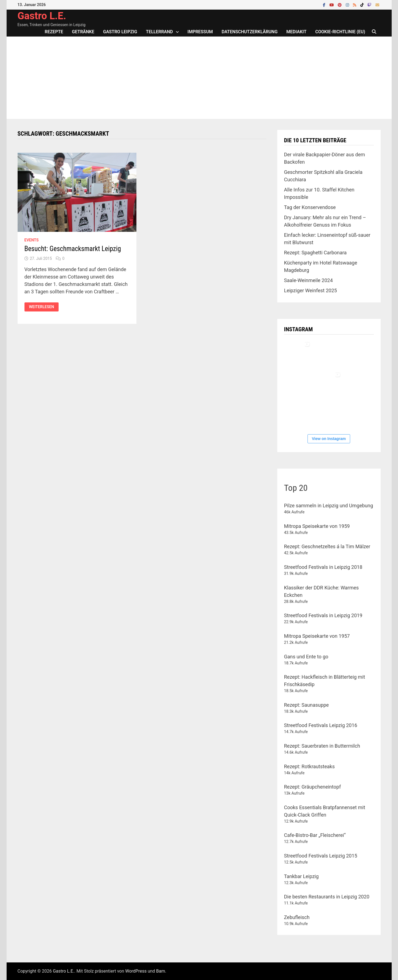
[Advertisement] (199, 78)
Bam (161, 971)
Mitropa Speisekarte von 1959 (317, 526)
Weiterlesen (44, 307)
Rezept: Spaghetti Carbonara (315, 253)
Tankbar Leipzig (301, 876)
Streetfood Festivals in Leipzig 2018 (323, 567)
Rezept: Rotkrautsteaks (309, 766)
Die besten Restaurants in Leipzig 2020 (327, 897)
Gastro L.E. (42, 16)
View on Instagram (329, 439)
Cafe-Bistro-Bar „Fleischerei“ (315, 835)
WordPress (136, 971)
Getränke (83, 32)
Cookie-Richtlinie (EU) (340, 32)
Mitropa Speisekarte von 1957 (317, 636)
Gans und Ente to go (306, 657)
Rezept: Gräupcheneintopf (313, 787)
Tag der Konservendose (310, 207)
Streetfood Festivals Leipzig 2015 (321, 856)
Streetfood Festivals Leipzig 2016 (321, 725)
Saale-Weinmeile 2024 (308, 280)
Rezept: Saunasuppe (307, 705)
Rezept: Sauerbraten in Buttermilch (322, 746)
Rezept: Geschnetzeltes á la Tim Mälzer (327, 546)
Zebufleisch (297, 917)
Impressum (200, 32)
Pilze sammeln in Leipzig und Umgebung (329, 506)
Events (32, 240)
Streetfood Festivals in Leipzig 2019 (323, 615)
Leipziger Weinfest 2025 (311, 290)
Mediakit (296, 32)
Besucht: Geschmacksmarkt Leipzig (73, 249)
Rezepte (54, 32)
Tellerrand (160, 32)
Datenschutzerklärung (250, 32)
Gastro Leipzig (120, 32)
